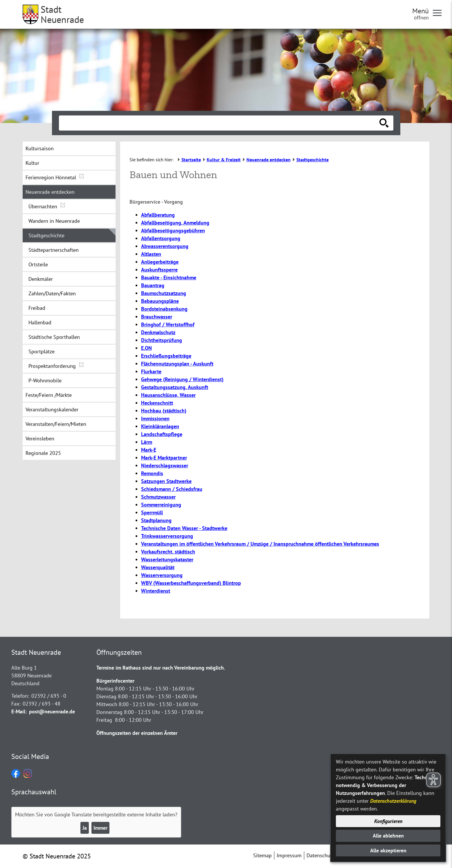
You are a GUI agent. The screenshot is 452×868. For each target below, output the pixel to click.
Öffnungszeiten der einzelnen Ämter (137, 733)
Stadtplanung (156, 520)
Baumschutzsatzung (164, 293)
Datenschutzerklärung (393, 801)
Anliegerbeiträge (160, 262)
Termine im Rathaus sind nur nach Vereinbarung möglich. (161, 668)
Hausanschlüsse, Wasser (168, 395)
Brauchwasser (157, 317)
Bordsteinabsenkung (164, 309)
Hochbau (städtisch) (164, 411)
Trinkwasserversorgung (167, 536)
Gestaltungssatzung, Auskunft (175, 387)
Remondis (152, 473)
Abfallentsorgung (161, 238)
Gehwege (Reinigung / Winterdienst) (182, 379)
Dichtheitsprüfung (162, 340)
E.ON (146, 348)
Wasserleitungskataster (167, 559)
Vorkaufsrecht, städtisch (168, 552)
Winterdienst (156, 591)
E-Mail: (19, 711)
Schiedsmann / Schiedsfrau (172, 489)
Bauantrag (153, 285)
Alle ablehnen (388, 836)
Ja (85, 828)
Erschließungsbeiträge (166, 356)
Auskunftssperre (159, 270)
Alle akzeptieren (388, 850)
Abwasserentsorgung (165, 246)
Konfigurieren (388, 821)
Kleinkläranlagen (160, 426)
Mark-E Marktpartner (164, 458)
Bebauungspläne (160, 301)
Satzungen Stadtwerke (166, 481)
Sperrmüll (152, 512)
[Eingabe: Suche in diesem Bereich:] (220, 123)
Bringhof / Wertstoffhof (168, 324)
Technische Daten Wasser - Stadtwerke (184, 528)
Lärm (147, 442)
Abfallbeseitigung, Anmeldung (175, 223)
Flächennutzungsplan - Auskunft (177, 364)
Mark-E (149, 450)
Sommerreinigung (161, 505)
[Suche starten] (384, 123)
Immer (100, 828)
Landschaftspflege (162, 434)
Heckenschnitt (157, 403)
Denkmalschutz (158, 332)
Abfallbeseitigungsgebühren (173, 230)
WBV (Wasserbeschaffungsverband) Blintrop (191, 583)
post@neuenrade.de (52, 711)
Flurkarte (151, 371)
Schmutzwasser (158, 497)
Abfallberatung (158, 215)
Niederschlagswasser (165, 465)
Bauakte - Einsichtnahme (169, 277)
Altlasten (151, 254)
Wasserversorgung (162, 575)
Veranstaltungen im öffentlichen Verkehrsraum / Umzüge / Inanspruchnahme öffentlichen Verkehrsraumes (260, 544)
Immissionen (155, 418)
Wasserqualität (158, 567)
